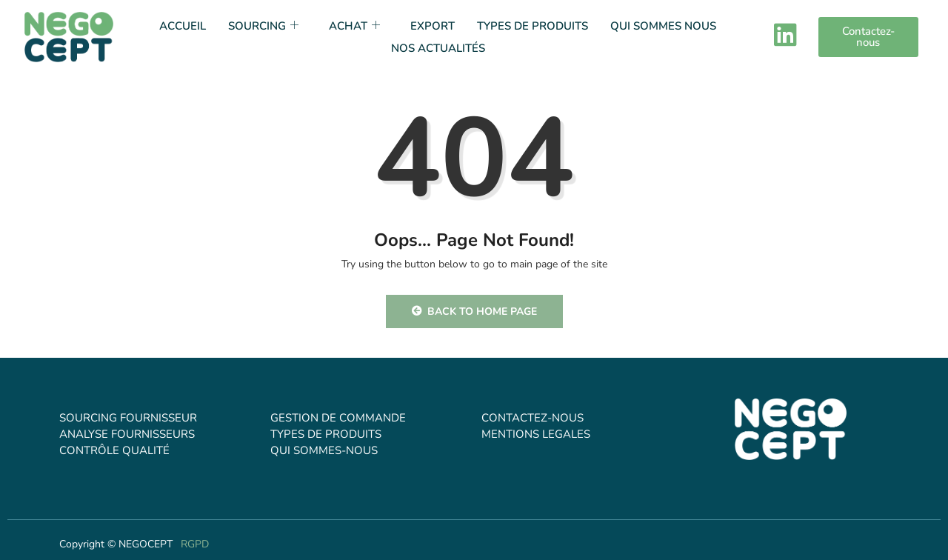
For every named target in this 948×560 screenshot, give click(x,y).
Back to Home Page (474, 311)
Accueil (183, 26)
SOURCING (265, 26)
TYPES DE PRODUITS (533, 26)
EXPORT (433, 26)
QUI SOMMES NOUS (663, 26)
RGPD (195, 544)
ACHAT (356, 26)
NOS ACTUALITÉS (438, 48)
